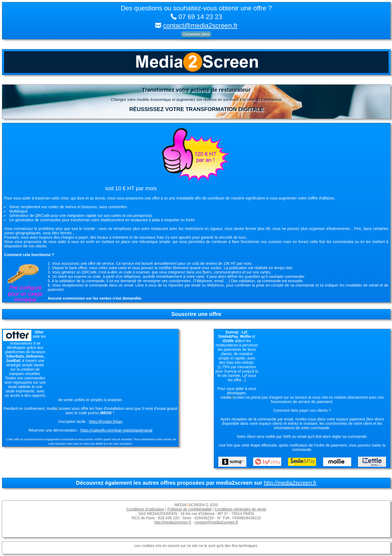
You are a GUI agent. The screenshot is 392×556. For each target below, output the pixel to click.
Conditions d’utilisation (145, 509)
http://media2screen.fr (290, 483)
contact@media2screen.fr (200, 25)
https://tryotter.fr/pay (106, 422)
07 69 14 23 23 (200, 17)
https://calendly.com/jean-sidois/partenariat (116, 430)
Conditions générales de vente (241, 509)
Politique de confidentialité (190, 509)
